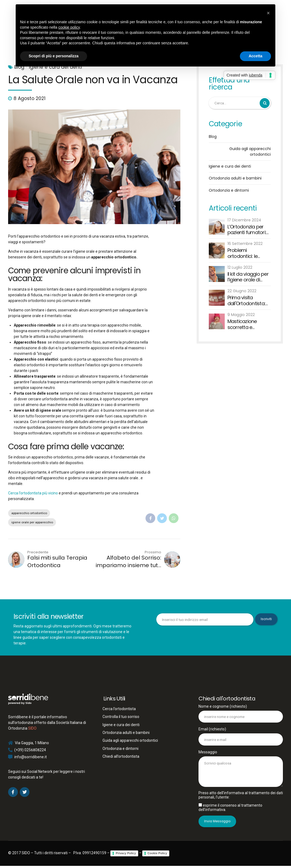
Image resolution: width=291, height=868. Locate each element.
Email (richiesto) (241, 737)
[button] (268, 13)
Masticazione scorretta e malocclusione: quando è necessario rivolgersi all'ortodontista (244, 325)
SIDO (32, 729)
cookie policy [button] (69, 27)
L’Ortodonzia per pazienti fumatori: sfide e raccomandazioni (247, 230)
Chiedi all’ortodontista (121, 757)
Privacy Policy (126, 856)
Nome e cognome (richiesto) (241, 714)
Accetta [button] (255, 56)
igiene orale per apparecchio (33, 523)
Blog (213, 137)
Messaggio (241, 770)
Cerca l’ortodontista (119, 709)
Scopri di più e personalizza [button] (54, 56)
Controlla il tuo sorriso (121, 717)
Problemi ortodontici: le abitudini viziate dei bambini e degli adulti (248, 253)
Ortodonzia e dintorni (229, 191)
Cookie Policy (157, 856)
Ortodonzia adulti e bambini (235, 178)
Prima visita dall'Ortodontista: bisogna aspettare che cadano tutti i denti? (248, 301)
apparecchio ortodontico (31, 513)
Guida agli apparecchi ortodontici (250, 152)
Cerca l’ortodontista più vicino (33, 493)
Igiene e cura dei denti (230, 167)
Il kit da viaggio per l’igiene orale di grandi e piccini (248, 277)
